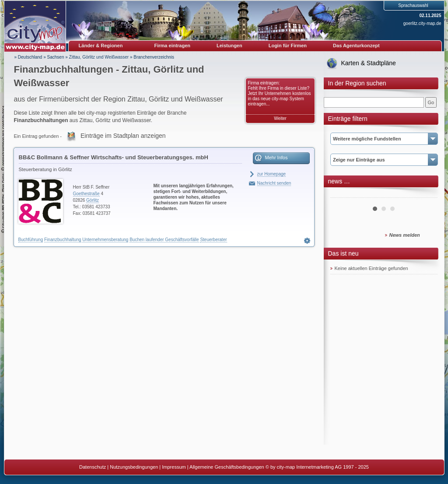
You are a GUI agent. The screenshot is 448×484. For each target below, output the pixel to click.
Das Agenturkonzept (356, 46)
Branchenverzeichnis (154, 57)
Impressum (174, 467)
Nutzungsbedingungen (134, 467)
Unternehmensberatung (105, 240)
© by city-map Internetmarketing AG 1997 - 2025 (317, 467)
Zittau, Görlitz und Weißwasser (99, 57)
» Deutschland (28, 57)
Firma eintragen (173, 46)
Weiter (280, 118)
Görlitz (93, 200)
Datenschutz (93, 467)
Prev (342, 194)
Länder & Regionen (101, 46)
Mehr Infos (276, 158)
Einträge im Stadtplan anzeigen (123, 136)
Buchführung (31, 240)
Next (426, 194)
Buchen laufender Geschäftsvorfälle (164, 240)
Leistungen (229, 46)
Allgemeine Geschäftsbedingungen (227, 467)
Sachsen (56, 57)
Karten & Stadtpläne (369, 63)
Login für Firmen (288, 46)
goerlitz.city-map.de (422, 23)
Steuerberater (213, 240)
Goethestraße (86, 194)
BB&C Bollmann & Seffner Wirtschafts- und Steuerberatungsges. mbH (114, 157)
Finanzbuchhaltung (63, 240)
